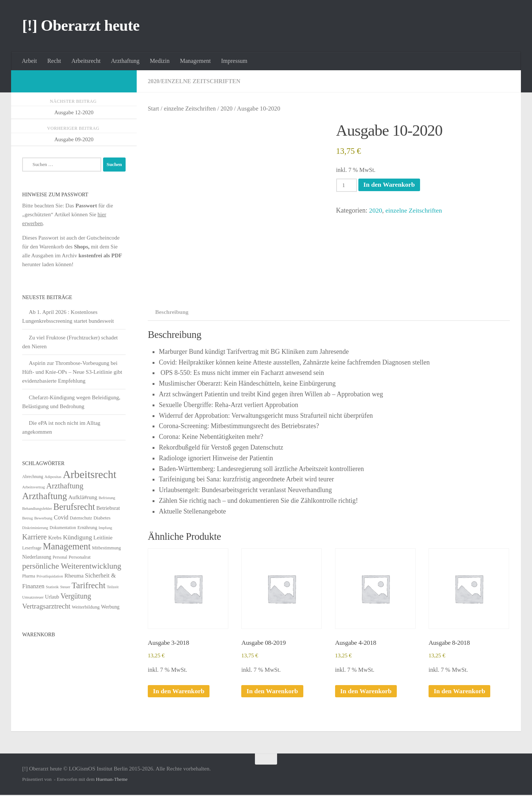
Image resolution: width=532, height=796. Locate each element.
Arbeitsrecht (86, 61)
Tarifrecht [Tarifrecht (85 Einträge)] (89, 585)
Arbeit (29, 61)
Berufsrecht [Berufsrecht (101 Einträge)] (74, 507)
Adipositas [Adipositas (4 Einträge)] (53, 477)
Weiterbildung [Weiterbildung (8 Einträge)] (86, 607)
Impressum (234, 61)
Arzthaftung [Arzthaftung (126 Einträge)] (45, 496)
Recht (54, 61)
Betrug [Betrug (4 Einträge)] (28, 518)
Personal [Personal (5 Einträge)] (60, 557)
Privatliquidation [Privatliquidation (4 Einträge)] (50, 576)
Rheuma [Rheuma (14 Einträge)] (74, 575)
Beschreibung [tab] (170, 312)
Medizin (160, 61)
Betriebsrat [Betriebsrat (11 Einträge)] (108, 508)
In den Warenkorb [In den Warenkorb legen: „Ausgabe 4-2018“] (366, 692)
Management (195, 61)
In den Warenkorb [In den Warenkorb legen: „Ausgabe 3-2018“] (179, 692)
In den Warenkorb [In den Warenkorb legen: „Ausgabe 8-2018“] (460, 692)
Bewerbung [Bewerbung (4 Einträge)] (43, 518)
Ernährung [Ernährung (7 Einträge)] (87, 528)
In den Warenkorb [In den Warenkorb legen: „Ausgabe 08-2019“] (273, 692)
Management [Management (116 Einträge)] (67, 546)
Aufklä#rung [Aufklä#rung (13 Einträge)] (83, 497)
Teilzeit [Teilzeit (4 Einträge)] (113, 587)
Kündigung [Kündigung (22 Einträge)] (77, 537)
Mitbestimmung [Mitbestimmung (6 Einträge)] (106, 548)
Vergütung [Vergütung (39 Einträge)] (76, 596)
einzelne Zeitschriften (201, 81)
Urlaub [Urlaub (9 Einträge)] (52, 597)
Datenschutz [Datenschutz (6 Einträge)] (81, 518)
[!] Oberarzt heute (81, 26)
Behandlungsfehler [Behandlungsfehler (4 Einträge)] (37, 509)
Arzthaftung (125, 61)
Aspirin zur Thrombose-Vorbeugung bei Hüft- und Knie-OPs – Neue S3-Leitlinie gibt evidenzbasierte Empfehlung (72, 372)
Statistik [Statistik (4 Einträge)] (52, 587)
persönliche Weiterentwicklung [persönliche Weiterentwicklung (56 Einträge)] (72, 566)
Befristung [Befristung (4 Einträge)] (107, 498)
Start (154, 109)
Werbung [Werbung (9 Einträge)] (110, 607)
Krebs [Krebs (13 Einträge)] (55, 537)
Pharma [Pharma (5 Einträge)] (29, 576)
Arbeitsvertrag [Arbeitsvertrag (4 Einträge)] (34, 487)
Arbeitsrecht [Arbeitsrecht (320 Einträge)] (90, 474)
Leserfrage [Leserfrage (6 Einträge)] (32, 548)
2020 (154, 81)
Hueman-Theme (112, 780)
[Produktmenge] (347, 185)
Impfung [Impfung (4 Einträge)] (105, 528)
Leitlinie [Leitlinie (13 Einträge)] (103, 537)
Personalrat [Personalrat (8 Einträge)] (80, 557)
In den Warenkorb (390, 185)
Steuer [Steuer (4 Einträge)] (65, 587)
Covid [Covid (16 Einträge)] (61, 517)
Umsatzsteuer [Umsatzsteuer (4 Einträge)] (33, 597)
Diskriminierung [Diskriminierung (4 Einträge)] (35, 528)
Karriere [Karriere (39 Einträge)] (34, 537)
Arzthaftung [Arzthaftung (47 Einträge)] (65, 486)
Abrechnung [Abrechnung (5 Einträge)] (33, 477)
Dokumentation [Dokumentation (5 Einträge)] (63, 528)
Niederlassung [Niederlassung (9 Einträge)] (37, 557)
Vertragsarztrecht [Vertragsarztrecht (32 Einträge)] (46, 606)
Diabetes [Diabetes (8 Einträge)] (102, 518)
